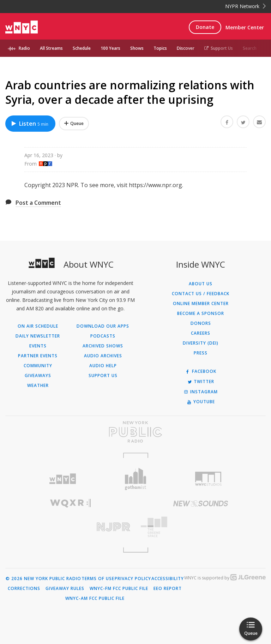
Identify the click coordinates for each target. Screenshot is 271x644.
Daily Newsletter (38, 336)
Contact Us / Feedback (201, 294)
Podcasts (103, 336)
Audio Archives (103, 356)
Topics (160, 48)
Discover (186, 48)
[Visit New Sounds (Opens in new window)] (201, 503)
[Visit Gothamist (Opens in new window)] (136, 479)
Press (201, 353)
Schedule (82, 48)
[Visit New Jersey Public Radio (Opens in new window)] (70, 527)
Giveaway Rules (65, 589)
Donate (205, 27)
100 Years (110, 48)
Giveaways (38, 376)
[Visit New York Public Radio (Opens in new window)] (135, 432)
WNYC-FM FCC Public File (119, 589)
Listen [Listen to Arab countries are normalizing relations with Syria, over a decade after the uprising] (29, 124)
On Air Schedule (38, 326)
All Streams (51, 48)
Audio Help (103, 366)
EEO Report (168, 589)
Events (38, 346)
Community (38, 366)
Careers (201, 333)
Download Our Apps (103, 326)
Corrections (24, 589)
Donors (201, 323)
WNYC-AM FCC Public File (95, 598)
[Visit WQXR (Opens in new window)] (70, 503)
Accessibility (168, 579)
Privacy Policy (133, 579)
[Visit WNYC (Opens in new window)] (63, 479)
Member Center (245, 27)
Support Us (219, 48)
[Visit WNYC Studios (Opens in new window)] (208, 479)
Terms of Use (98, 579)
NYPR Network (245, 6)
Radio (24, 48)
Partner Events (38, 356)
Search (250, 48)
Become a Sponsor (201, 314)
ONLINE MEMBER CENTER (201, 304)
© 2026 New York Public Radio (43, 579)
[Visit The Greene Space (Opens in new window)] (201, 527)
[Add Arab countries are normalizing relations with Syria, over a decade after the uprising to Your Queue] (74, 124)
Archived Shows (103, 346)
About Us (201, 284)
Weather (38, 386)
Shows (137, 48)
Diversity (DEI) (201, 343)
